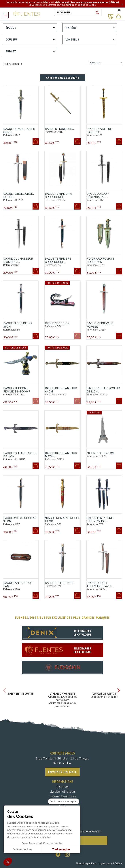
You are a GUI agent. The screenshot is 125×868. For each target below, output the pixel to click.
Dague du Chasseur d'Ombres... (18, 260)
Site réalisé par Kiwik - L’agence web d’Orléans (99, 864)
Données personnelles (63, 811)
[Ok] (98, 13)
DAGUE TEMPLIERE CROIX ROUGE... (100, 520)
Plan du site (63, 815)
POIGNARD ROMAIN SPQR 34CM (100, 260)
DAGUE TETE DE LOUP (60, 583)
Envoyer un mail (62, 772)
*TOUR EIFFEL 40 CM (101, 453)
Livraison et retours (62, 792)
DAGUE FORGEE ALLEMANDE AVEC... (100, 585)
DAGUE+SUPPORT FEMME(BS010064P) (17, 390)
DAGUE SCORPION (57, 323)
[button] (8, 862)
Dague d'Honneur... (59, 129)
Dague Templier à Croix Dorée (58, 195)
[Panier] (119, 17)
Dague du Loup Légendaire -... (98, 195)
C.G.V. (63, 806)
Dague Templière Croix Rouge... (58, 260)
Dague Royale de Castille (99, 131)
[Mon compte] (111, 17)
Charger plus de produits (62, 78)
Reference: (9, 135)
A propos (62, 787)
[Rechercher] (78, 12)
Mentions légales (62, 801)
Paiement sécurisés (63, 796)
